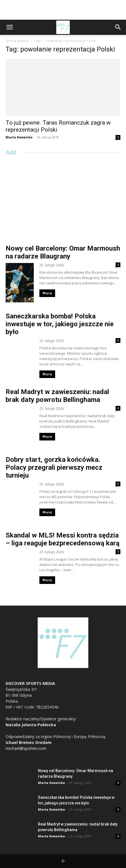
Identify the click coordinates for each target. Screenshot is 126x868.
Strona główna (17, 41)
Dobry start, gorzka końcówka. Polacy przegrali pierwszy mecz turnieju (54, 467)
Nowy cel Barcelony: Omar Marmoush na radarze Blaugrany (63, 252)
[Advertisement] (63, 10)
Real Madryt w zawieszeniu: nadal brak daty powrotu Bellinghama (57, 396)
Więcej (47, 293)
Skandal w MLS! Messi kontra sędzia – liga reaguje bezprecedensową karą (63, 539)
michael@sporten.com (26, 748)
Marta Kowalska (19, 137)
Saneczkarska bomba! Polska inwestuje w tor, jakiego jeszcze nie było (60, 324)
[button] (10, 27)
